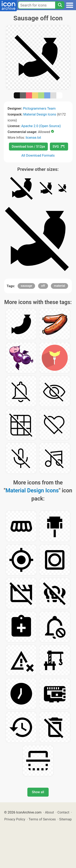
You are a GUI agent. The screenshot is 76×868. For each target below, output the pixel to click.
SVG (59, 147)
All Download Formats (38, 155)
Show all (38, 792)
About (50, 812)
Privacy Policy (15, 819)
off (43, 286)
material (59, 286)
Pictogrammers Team (39, 108)
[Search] (60, 5)
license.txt (33, 137)
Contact (63, 812)
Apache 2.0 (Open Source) (41, 126)
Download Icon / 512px (28, 147)
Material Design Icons (40, 114)
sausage (26, 286)
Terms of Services (42, 819)
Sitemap (65, 819)
